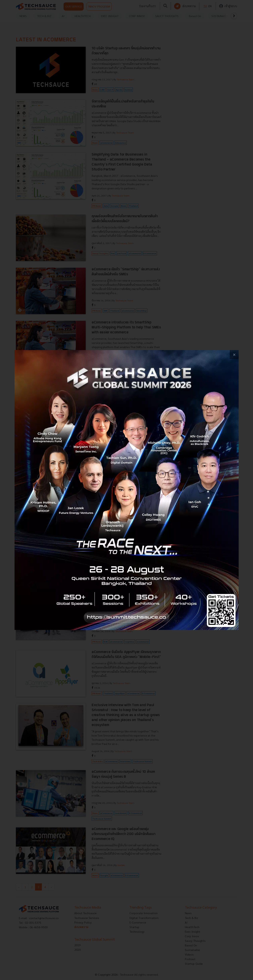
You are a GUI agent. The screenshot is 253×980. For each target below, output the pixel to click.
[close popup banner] (234, 355)
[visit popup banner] (127, 490)
